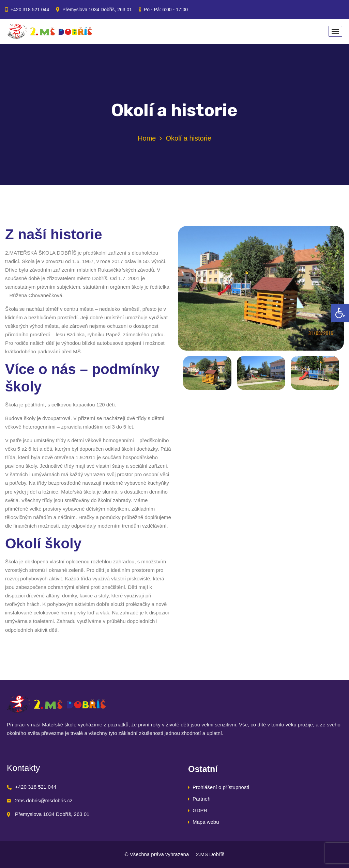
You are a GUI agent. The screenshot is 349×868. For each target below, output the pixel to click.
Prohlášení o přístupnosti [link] (221, 787)
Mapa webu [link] (206, 822)
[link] (340, 313)
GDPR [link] (200, 810)
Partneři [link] (202, 799)
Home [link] (147, 138)
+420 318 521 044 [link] (30, 10)
